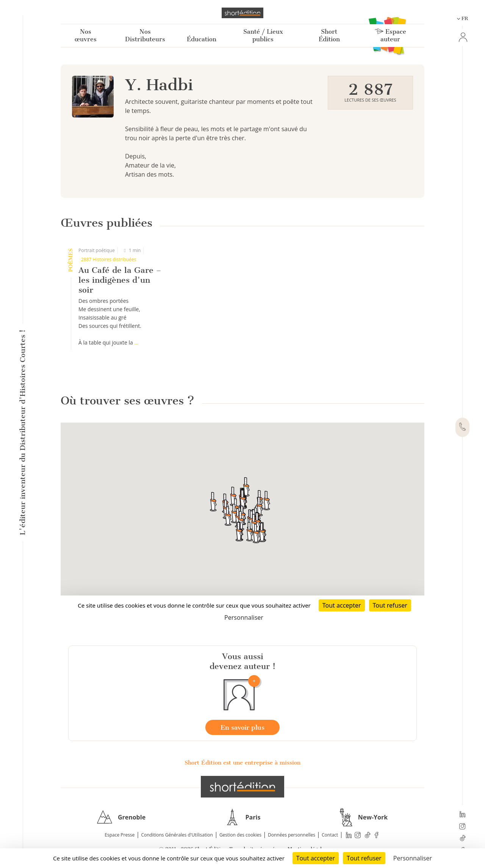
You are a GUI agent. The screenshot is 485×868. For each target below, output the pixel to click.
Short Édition (329, 35)
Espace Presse (120, 835)
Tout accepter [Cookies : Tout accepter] (316, 858)
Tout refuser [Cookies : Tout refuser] (364, 858)
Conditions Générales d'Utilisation (177, 835)
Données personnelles (292, 835)
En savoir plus (242, 727)
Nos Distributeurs (145, 35)
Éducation (202, 39)
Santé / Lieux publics (263, 35)
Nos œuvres (86, 35)
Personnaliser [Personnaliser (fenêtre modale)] (413, 858)
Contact (330, 835)
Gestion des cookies (240, 835)
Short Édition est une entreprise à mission (242, 763)
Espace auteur (390, 35)
